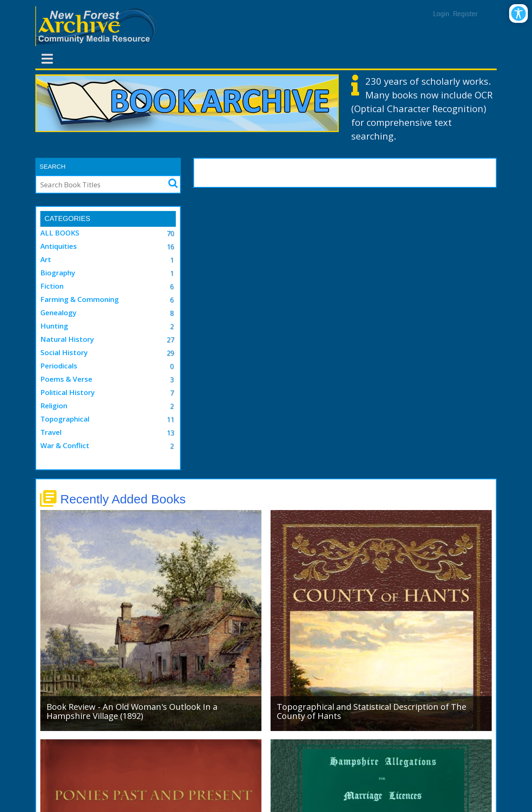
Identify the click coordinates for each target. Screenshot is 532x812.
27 (170, 340)
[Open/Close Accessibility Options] (518, 13)
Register (465, 14)
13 (170, 433)
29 (170, 353)
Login (441, 14)
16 (170, 247)
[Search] (97, 184)
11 (170, 419)
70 (170, 233)
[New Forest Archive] (98, 26)
